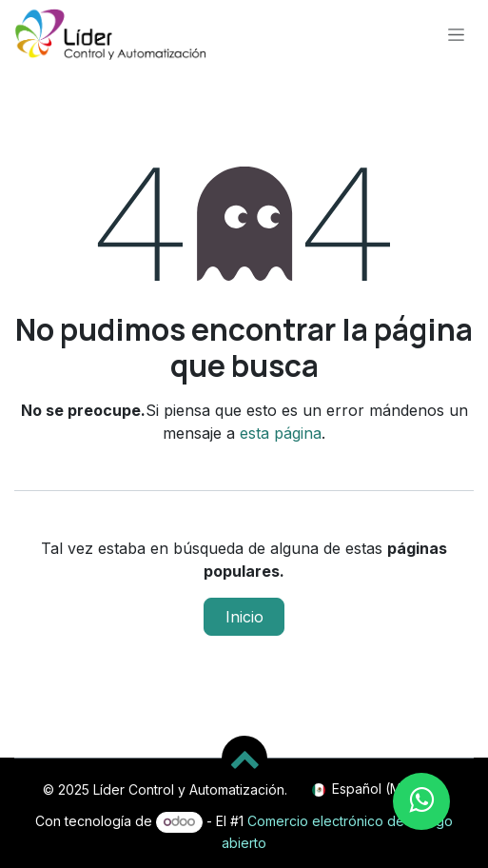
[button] (244, 759)
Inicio (244, 617)
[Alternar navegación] (456, 34)
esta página (281, 433)
